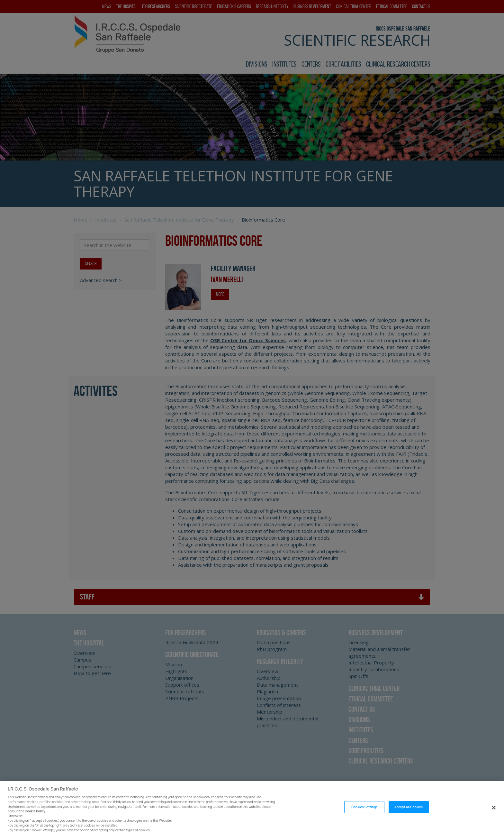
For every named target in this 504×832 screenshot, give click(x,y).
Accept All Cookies (409, 816)
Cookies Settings (364, 816)
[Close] (494, 816)
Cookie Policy (35, 820)
